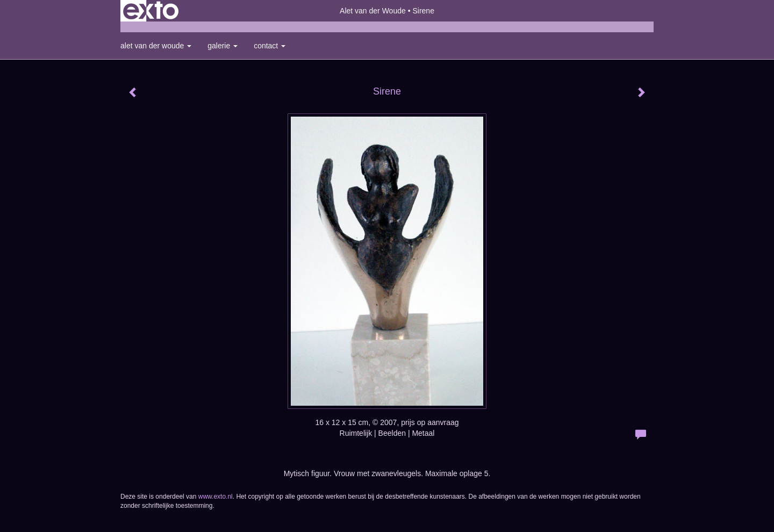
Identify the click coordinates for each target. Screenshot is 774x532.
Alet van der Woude (373, 11)
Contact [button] (270, 46)
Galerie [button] (223, 46)
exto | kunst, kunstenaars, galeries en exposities (151, 11)
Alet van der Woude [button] (156, 46)
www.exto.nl (216, 497)
